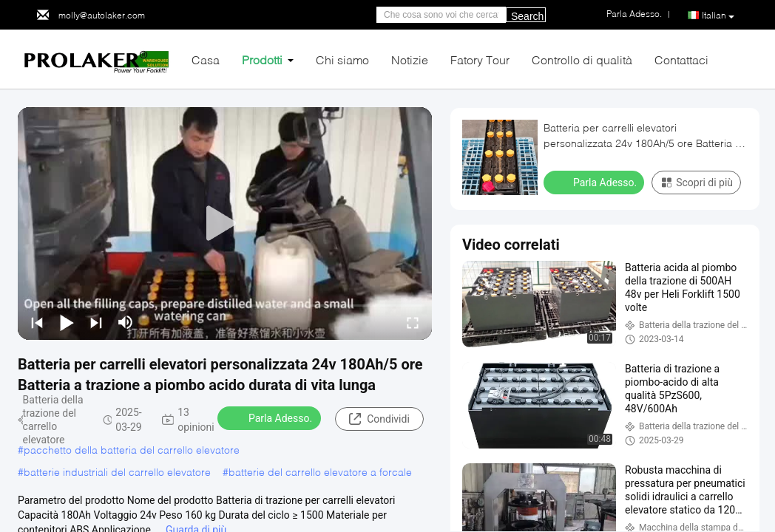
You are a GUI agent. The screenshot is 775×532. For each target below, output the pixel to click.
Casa (206, 59)
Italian (718, 16)
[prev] (37, 322)
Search (527, 16)
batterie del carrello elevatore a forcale (320, 472)
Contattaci (681, 59)
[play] (225, 224)
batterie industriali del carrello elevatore (117, 472)
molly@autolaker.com (102, 15)
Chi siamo (342, 59)
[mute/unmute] (126, 322)
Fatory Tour (480, 59)
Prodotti (262, 59)
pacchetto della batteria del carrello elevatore (132, 450)
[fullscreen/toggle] (413, 322)
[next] (96, 322)
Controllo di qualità (582, 59)
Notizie (410, 59)
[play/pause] (67, 322)
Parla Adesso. (271, 417)
